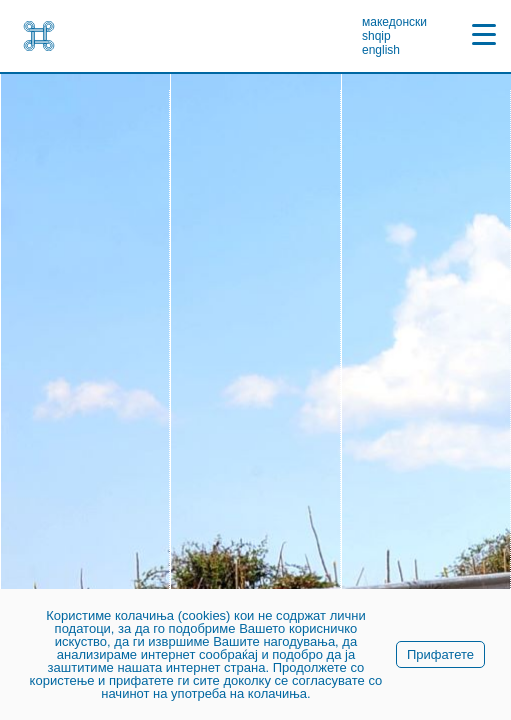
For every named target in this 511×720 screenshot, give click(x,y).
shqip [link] (376, 36)
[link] (39, 36)
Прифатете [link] (440, 654)
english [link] (381, 50)
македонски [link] (394, 22)
